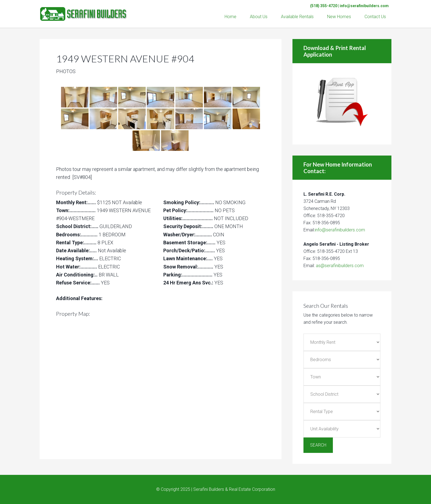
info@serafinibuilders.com (364, 6)
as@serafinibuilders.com (340, 266)
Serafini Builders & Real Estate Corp (84, 11)
